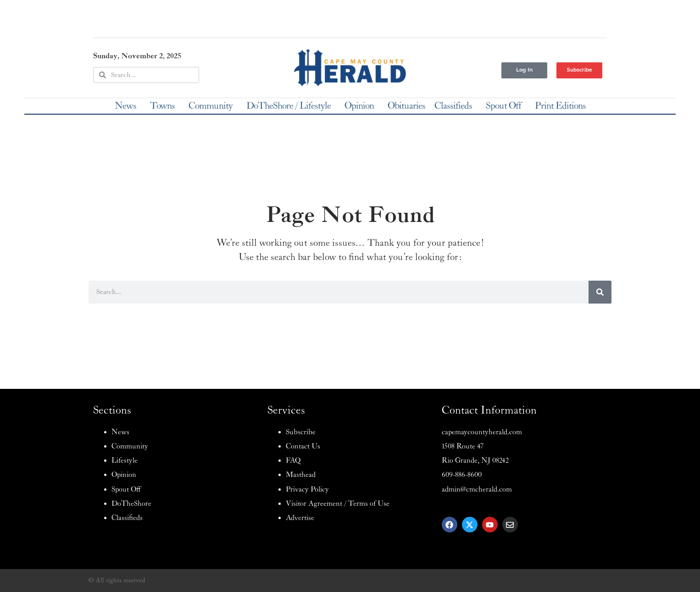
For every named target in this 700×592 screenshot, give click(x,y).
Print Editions (560, 106)
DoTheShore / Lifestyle (291, 106)
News (128, 106)
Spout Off (506, 106)
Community (213, 106)
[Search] (600, 292)
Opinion (361, 106)
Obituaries (406, 106)
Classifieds (456, 106)
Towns (165, 106)
